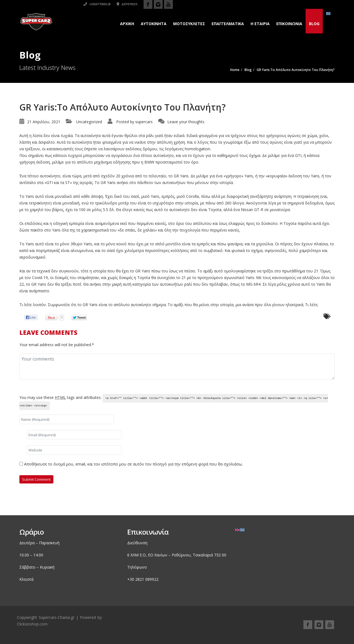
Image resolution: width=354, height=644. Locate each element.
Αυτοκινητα (154, 24)
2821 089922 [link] (147, 579)
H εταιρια (260, 24)
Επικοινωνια (289, 24)
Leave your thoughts (186, 122)
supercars (144, 122)
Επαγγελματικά (228, 24)
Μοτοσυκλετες (189, 24)
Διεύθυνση (289, 4)
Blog (314, 24)
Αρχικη (127, 24)
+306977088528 (259, 4)
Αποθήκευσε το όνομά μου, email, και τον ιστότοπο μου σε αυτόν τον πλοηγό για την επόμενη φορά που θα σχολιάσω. (133, 464)
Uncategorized (89, 122)
